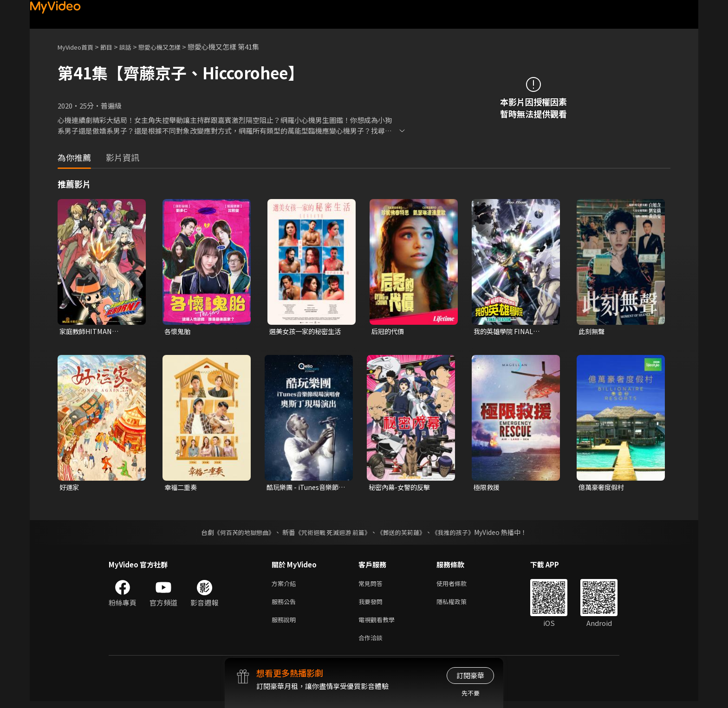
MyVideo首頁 (79, 47)
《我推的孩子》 (460, 534)
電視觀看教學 (379, 624)
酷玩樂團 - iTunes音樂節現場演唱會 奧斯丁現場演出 (305, 489)
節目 (114, 47)
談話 (135, 47)
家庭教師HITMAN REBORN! (88, 332)
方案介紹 (286, 585)
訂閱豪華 (470, 675)
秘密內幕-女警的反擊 (401, 488)
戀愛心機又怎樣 (173, 47)
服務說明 (286, 624)
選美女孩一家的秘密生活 (308, 331)
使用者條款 (459, 585)
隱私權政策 (459, 605)
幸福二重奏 (182, 488)
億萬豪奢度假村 (603, 488)
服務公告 (286, 605)
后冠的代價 (389, 331)
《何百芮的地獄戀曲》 (238, 534)
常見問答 (372, 585)
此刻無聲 (592, 331)
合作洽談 (372, 644)
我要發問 (372, 605)
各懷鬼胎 (178, 331)
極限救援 (487, 488)
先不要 (471, 693)
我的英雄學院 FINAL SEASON (505, 332)
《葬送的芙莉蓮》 (405, 534)
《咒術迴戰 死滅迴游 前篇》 (332, 534)
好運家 (70, 488)
